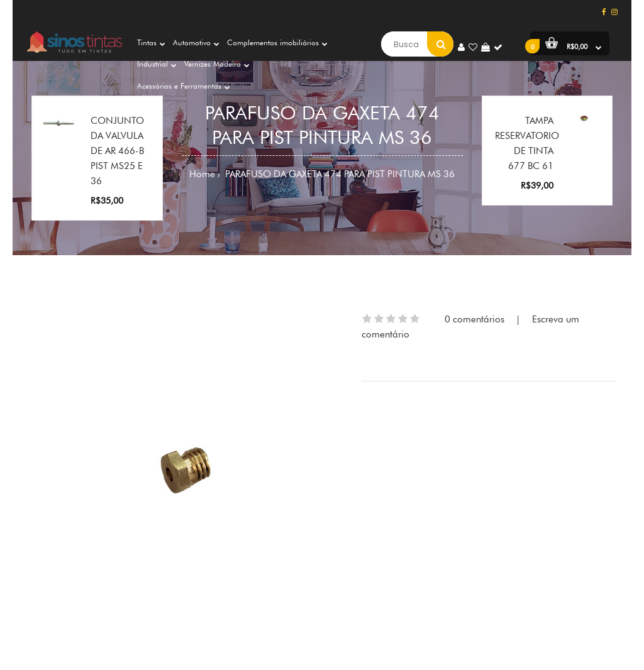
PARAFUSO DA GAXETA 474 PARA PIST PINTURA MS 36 (339, 174)
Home (202, 174)
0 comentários (475, 319)
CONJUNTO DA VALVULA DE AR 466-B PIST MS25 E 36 (117, 151)
